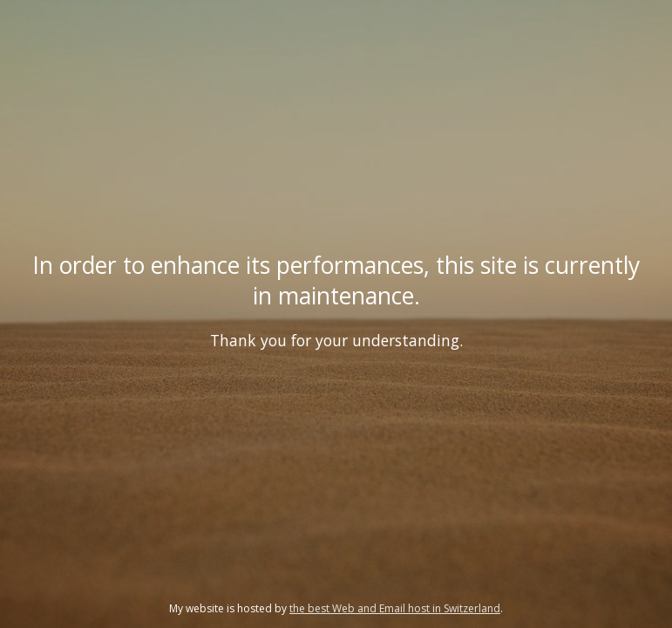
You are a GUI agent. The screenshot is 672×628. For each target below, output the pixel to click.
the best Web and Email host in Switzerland (395, 608)
